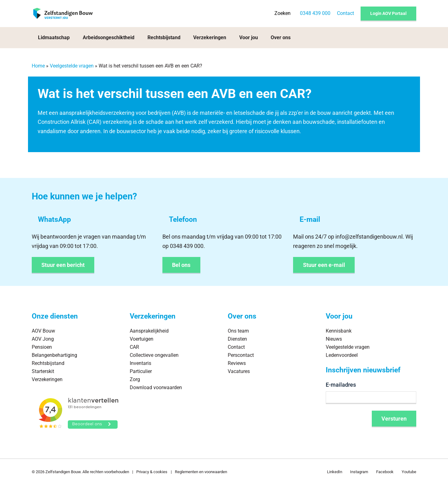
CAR (94, 122)
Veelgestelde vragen (72, 66)
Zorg (135, 379)
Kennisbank (339, 331)
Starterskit (43, 371)
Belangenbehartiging (54, 355)
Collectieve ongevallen (154, 355)
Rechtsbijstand (164, 37)
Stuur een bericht (63, 265)
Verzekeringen (210, 37)
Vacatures (239, 371)
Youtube (409, 472)
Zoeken (282, 13)
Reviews (237, 363)
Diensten (237, 339)
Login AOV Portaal (388, 14)
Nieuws (334, 339)
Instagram (359, 472)
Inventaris (140, 363)
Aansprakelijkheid (149, 331)
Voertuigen (142, 339)
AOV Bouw (43, 331)
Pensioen (42, 347)
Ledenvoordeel (342, 355)
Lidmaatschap (54, 37)
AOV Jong (43, 339)
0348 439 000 (315, 13)
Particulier (141, 371)
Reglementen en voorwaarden (201, 472)
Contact (345, 13)
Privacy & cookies (152, 472)
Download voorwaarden (156, 387)
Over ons (281, 37)
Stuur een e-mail (324, 265)
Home (38, 66)
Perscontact (241, 355)
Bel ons (181, 265)
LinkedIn (335, 472)
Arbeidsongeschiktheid (109, 37)
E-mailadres (341, 385)
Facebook (385, 472)
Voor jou (249, 37)
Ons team (238, 331)
